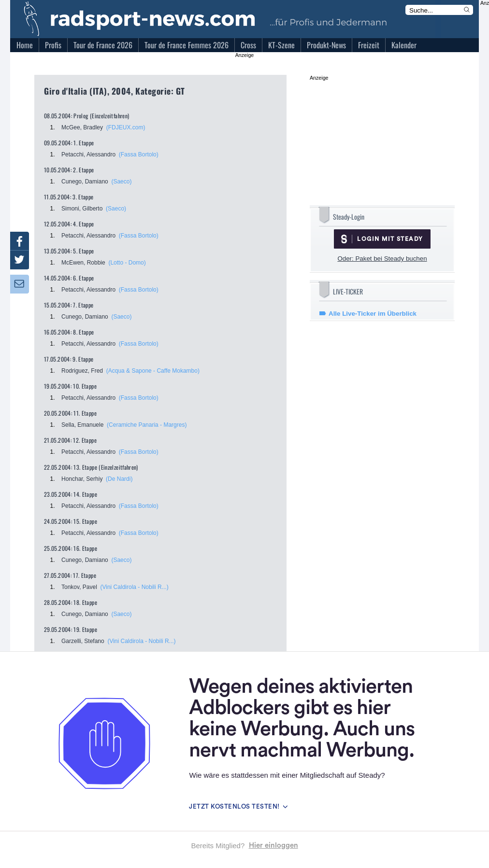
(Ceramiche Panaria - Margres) (147, 425)
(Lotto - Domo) (127, 263)
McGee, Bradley (82, 127)
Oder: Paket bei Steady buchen (382, 259)
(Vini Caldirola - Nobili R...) (135, 587)
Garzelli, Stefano (83, 641)
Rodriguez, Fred (82, 371)
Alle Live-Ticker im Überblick (373, 314)
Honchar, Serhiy (82, 479)
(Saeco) (121, 182)
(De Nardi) (119, 479)
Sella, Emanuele (82, 425)
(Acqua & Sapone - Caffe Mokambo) (153, 371)
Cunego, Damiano (85, 182)
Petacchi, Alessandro (88, 154)
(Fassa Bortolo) (139, 154)
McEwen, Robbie (83, 263)
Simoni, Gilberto (82, 209)
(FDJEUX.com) (126, 127)
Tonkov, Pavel (79, 587)
